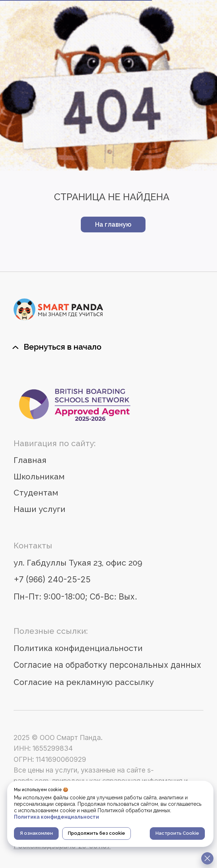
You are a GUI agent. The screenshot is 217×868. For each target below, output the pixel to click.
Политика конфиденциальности (78, 648)
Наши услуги (40, 509)
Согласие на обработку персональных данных (107, 665)
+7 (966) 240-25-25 (52, 579)
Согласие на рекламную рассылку (84, 682)
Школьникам (39, 477)
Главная (30, 460)
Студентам (36, 493)
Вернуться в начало (63, 347)
